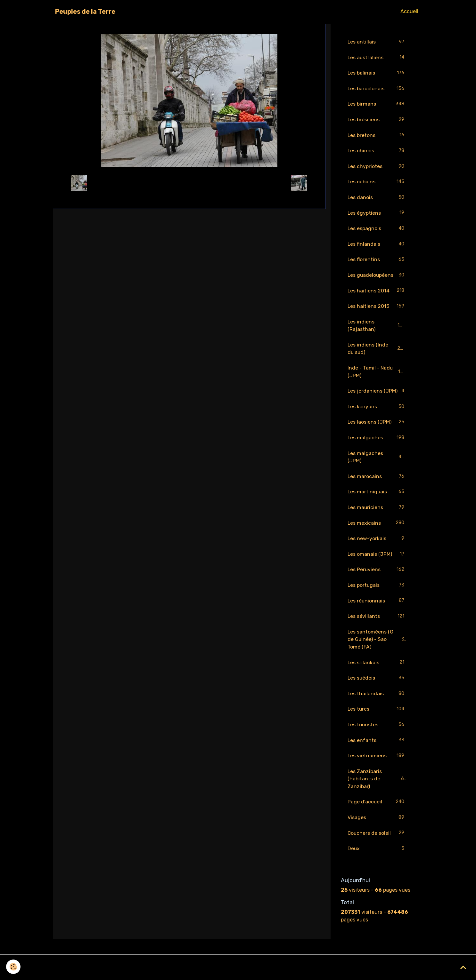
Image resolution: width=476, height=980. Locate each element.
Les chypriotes (377, 167)
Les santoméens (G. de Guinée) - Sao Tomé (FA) (377, 645)
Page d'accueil (377, 809)
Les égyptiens (377, 215)
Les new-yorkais (377, 543)
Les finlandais (377, 246)
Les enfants (377, 747)
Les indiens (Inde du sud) (377, 351)
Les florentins (377, 262)
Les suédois (377, 684)
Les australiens (377, 58)
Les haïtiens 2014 (377, 293)
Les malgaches (377, 441)
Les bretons (377, 136)
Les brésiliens (377, 120)
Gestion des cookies (238, 971)
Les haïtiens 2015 (377, 309)
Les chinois (377, 152)
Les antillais (377, 42)
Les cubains (377, 183)
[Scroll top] (463, 967)
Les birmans (377, 105)
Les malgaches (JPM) (377, 461)
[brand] (85, 12)
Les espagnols (377, 230)
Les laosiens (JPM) (377, 426)
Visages (377, 825)
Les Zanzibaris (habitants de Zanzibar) (377, 785)
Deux (377, 856)
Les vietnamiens (377, 762)
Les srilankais (377, 668)
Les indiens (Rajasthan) (377, 328)
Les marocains (377, 480)
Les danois (377, 199)
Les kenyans (377, 410)
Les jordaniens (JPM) (377, 394)
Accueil (409, 11)
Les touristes (377, 731)
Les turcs (377, 715)
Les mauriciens (377, 512)
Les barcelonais (377, 89)
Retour (189, 183)
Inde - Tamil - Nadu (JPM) (377, 374)
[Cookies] (14, 967)
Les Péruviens (377, 574)
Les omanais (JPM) (377, 559)
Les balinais (377, 73)
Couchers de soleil (377, 840)
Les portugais (377, 590)
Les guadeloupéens (377, 277)
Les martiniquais (377, 496)
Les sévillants (377, 621)
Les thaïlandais (377, 700)
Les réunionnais (377, 606)
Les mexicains (377, 527)
